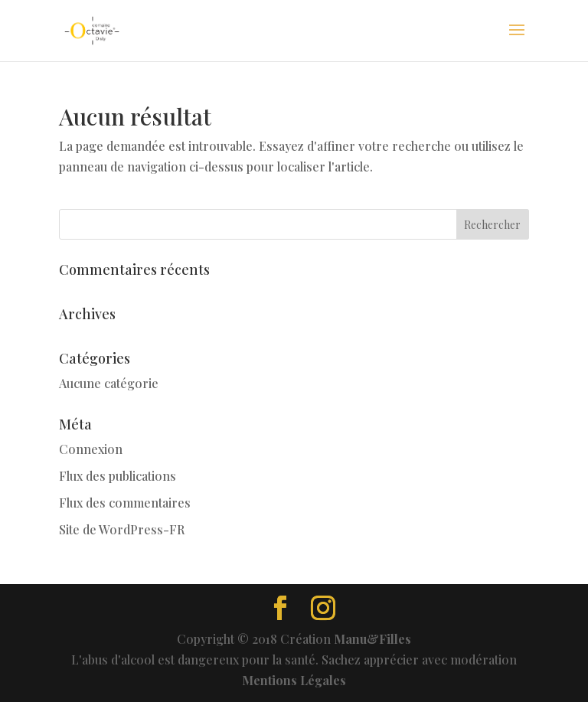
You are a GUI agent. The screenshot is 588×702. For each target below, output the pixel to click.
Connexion (91, 449)
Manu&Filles (372, 639)
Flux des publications (118, 476)
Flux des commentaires (125, 503)
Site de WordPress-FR (122, 529)
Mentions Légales (294, 680)
